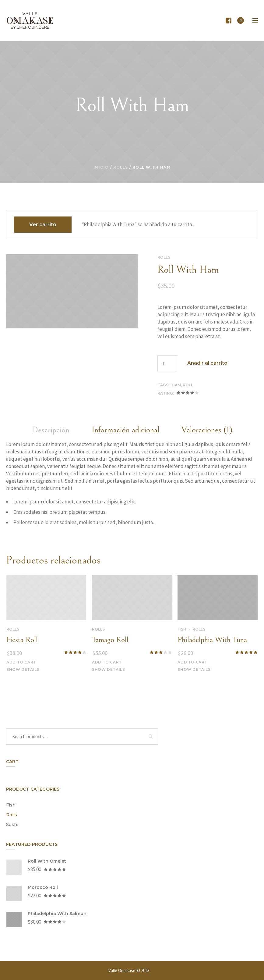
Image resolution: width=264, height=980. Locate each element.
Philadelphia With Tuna (212, 640)
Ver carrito (43, 225)
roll (188, 385)
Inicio (101, 167)
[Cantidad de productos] (167, 363)
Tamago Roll (110, 640)
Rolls (121, 167)
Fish (182, 629)
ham (176, 385)
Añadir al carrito (207, 363)
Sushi (12, 824)
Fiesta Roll (22, 640)
